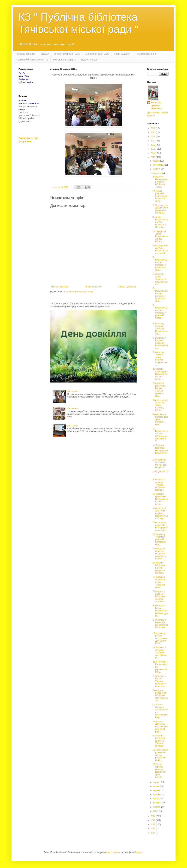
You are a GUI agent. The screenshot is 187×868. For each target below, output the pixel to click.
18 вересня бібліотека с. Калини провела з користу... (160, 568)
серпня (157, 782)
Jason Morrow (113, 852)
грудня (157, 161)
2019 (153, 157)
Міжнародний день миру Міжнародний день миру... (160, 526)
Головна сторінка (25, 54)
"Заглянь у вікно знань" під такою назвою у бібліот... (160, 405)
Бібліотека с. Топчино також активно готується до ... (160, 359)
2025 (153, 132)
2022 (153, 145)
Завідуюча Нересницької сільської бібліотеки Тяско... (160, 182)
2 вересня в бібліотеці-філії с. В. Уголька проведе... (159, 741)
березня (157, 803)
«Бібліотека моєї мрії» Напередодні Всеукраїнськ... (160, 451)
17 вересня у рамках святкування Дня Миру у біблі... (160, 638)
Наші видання (122, 54)
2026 (153, 128)
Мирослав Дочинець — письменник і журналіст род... (160, 727)
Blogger (139, 852)
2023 (153, 141)
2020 (153, 153)
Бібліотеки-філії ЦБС (97, 54)
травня (157, 794)
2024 (153, 136)
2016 (153, 824)
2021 (153, 149)
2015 (153, 828)
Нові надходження (146, 54)
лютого (157, 807)
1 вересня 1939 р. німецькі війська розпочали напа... (160, 755)
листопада (159, 165)
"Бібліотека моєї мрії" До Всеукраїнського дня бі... (160, 249)
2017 (153, 820)
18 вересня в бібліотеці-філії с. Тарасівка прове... (159, 582)
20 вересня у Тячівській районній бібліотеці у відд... (159, 539)
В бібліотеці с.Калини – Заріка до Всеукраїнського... (160, 329)
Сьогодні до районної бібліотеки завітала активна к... (159, 596)
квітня (156, 799)
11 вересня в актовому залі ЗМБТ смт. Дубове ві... (160, 653)
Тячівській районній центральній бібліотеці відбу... (160, 196)
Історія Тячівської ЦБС (67, 54)
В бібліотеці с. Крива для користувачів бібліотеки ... (160, 624)
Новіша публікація (60, 287)
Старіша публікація (126, 287)
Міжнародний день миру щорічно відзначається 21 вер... (160, 513)
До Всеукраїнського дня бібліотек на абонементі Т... (160, 435)
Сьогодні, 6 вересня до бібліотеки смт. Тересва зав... (160, 696)
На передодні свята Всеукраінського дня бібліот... (160, 236)
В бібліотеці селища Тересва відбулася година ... (159, 485)
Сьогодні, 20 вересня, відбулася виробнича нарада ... (159, 554)
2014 (153, 833)
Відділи (45, 54)
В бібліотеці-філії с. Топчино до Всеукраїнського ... (160, 279)
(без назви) (73, 391)
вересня (157, 173)
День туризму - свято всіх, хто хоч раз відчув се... (160, 464)
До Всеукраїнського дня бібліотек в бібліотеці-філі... (160, 264)
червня (157, 790)
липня (156, 786)
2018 (153, 816)
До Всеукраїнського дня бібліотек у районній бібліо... (160, 312)
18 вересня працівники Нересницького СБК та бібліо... (160, 499)
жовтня (157, 169)
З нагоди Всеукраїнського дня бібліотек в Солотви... (160, 222)
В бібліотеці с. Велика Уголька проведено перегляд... (159, 681)
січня (156, 811)
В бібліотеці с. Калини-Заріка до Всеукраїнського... (160, 343)
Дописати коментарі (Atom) (80, 292)
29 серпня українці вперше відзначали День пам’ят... (159, 771)
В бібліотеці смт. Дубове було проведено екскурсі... (161, 209)
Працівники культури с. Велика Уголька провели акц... (159, 390)
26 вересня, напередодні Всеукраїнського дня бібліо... (160, 374)
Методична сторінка (65, 60)
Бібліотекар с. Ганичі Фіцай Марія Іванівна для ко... (160, 611)
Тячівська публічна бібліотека (156, 106)
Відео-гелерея (89, 60)
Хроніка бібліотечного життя (32, 60)
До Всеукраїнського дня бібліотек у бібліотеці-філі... (160, 295)
